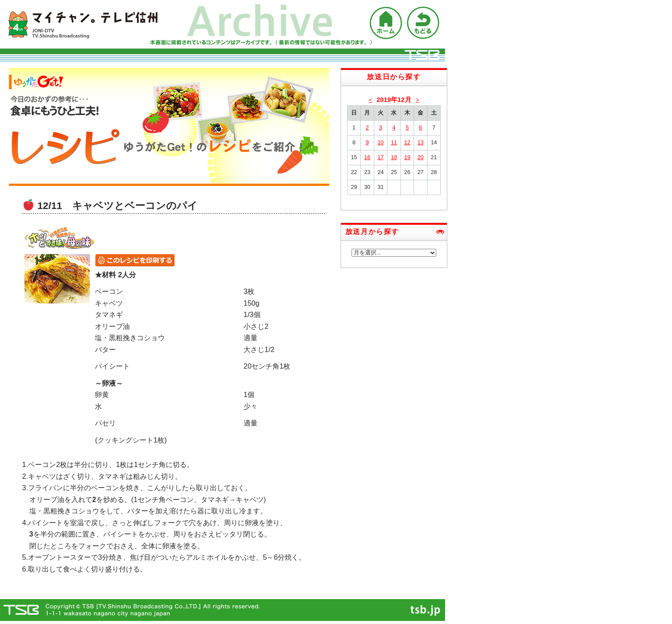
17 (380, 157)
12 (407, 143)
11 (394, 143)
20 (421, 157)
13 (421, 143)
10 (380, 143)
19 (407, 157)
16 (367, 157)
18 (394, 157)
